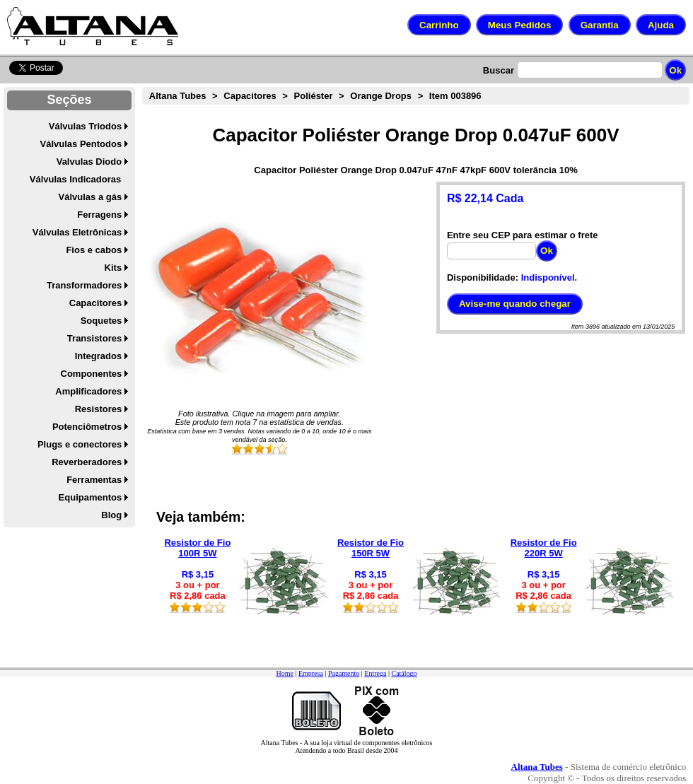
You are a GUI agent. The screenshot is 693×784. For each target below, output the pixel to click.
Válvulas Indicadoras (75, 179)
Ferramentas (94, 480)
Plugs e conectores (80, 444)
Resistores (98, 409)
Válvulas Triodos (85, 126)
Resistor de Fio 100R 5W (197, 548)
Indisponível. (549, 277)
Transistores (94, 338)
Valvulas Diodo (89, 162)
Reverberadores (87, 462)
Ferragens (99, 215)
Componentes (92, 374)
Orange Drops (381, 96)
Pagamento (344, 673)
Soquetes (101, 321)
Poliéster (314, 96)
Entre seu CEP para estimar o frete (523, 235)
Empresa (311, 673)
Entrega (375, 673)
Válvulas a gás (91, 197)
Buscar (499, 70)
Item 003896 (455, 96)
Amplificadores (88, 391)
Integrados (98, 356)
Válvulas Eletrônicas (77, 232)
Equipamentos (91, 497)
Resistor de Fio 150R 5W (371, 548)
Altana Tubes (178, 96)
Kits (113, 268)
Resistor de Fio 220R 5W (544, 548)
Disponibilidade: (483, 277)
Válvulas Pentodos (81, 144)
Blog (111, 515)
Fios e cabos (94, 250)
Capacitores (95, 303)
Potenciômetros (87, 427)
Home (284, 673)
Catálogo (404, 673)
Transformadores (84, 285)
